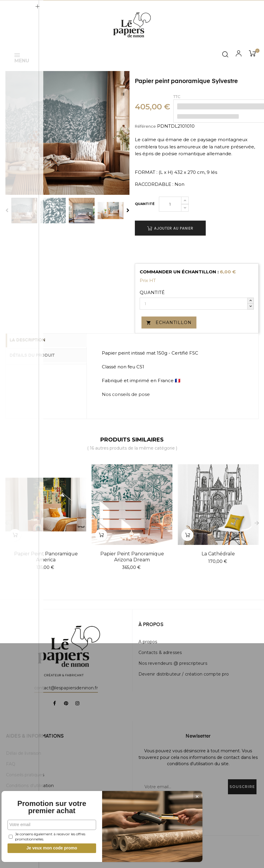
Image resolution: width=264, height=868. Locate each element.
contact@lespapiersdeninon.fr (66, 688)
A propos (148, 642)
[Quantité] (170, 204)
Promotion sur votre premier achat (45, 804)
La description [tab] (33, 340)
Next (128, 210)
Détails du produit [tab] (37, 355)
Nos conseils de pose (126, 394)
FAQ (11, 764)
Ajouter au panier (170, 228)
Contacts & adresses (160, 652)
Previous (7, 210)
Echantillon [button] (169, 323)
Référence (145, 126)
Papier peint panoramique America (46, 557)
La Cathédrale (218, 554)
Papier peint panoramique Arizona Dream (132, 557)
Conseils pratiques (25, 775)
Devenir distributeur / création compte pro (184, 674)
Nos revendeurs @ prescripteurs (173, 663)
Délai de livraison (24, 753)
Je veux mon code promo (45, 848)
